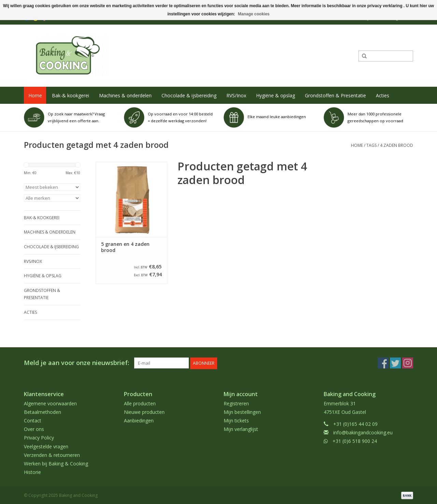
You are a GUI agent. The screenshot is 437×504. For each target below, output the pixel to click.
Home (35, 95)
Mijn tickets (236, 420)
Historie (32, 472)
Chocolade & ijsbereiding (189, 95)
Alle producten (140, 403)
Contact (33, 420)
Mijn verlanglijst (241, 429)
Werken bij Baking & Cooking (56, 463)
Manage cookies (254, 14)
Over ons (34, 429)
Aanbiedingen (139, 420)
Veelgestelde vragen (46, 446)
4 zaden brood (397, 145)
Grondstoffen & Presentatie (335, 95)
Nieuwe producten (144, 412)
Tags (371, 145)
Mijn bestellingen (242, 412)
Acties (383, 95)
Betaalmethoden (43, 412)
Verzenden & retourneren (52, 455)
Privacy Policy (39, 437)
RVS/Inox (236, 95)
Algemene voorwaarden (50, 403)
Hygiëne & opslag (276, 95)
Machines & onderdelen (125, 95)
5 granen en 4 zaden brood (125, 247)
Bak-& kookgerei (71, 95)
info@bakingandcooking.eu (363, 432)
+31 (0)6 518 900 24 (355, 441)
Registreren (236, 403)
